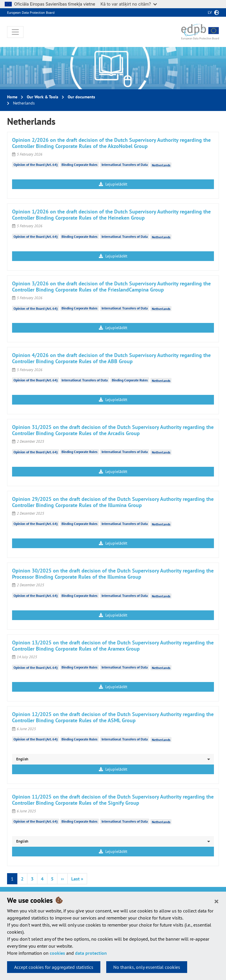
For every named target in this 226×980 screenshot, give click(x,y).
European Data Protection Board (31, 12)
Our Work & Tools (43, 97)
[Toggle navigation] (15, 32)
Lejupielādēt (113, 184)
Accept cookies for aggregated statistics (54, 967)
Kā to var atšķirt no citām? (129, 4)
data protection (91, 953)
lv (210, 12)
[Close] (216, 901)
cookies (57, 953)
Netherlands (161, 165)
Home (12, 97)
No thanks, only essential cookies (147, 967)
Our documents (81, 97)
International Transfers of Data (125, 165)
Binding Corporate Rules (79, 165)
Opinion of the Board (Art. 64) (36, 165)
